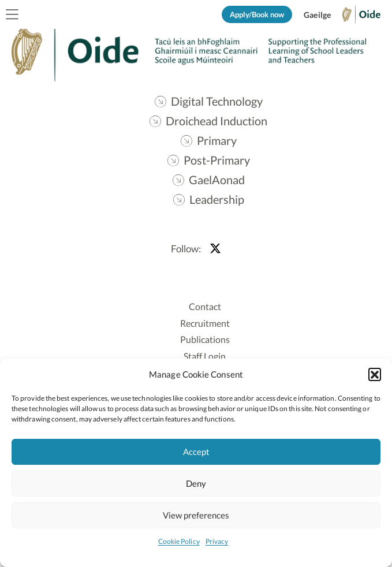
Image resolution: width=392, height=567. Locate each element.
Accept (196, 452)
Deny (196, 483)
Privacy (217, 541)
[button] (375, 374)
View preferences (196, 515)
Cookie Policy (179, 541)
